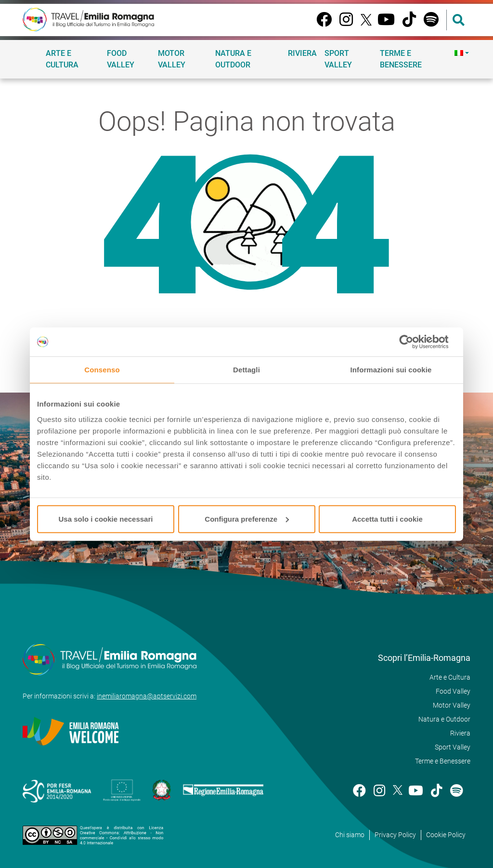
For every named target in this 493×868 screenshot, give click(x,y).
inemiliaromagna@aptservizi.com (147, 696)
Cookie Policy (446, 835)
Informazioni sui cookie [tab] (391, 370)
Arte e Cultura (62, 59)
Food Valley (121, 59)
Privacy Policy (395, 835)
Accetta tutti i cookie (387, 519)
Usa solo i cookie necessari (106, 519)
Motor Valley (172, 59)
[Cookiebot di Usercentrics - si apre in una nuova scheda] (414, 342)
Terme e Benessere (401, 59)
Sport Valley (338, 59)
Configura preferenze (247, 519)
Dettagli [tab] (246, 370)
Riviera (302, 53)
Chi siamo (350, 835)
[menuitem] (461, 53)
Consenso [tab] (102, 370)
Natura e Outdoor (233, 59)
